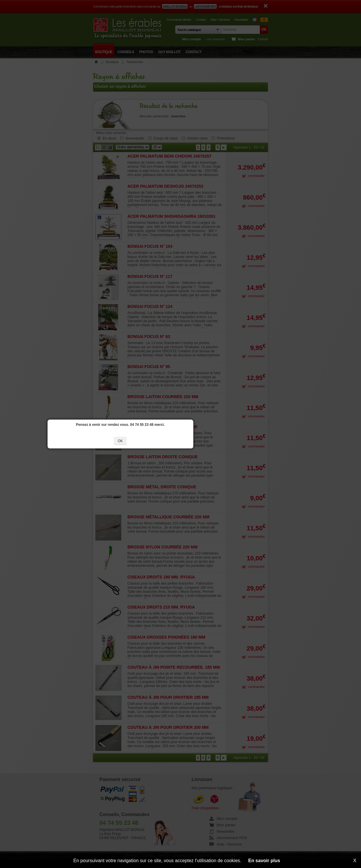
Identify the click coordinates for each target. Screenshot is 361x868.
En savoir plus (264, 861)
